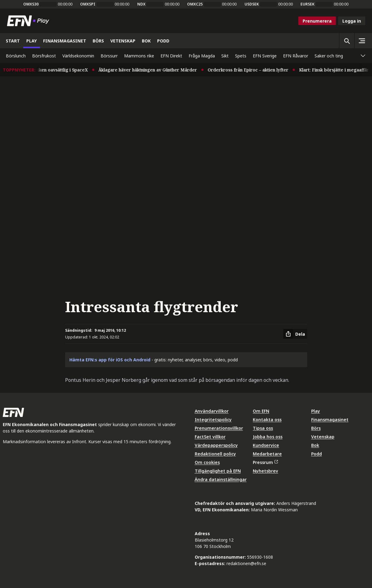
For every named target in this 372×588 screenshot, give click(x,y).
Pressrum (265, 462)
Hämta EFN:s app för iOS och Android (110, 360)
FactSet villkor (210, 437)
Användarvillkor (212, 411)
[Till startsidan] (29, 21)
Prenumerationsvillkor (219, 428)
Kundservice (266, 445)
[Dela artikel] (295, 334)
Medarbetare (267, 454)
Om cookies (207, 462)
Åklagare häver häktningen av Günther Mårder (152, 70)
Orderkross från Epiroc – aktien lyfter (252, 70)
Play (316, 411)
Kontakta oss (267, 420)
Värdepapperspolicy (216, 445)
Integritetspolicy (213, 420)
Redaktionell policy (215, 454)
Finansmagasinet (330, 420)
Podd (317, 454)
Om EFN (261, 411)
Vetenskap (323, 437)
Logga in (352, 21)
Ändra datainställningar (221, 479)
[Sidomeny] (362, 41)
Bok (315, 445)
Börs (316, 428)
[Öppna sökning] (347, 41)
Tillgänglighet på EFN (218, 471)
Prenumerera (317, 21)
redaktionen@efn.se (246, 563)
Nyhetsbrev (265, 471)
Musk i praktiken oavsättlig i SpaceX (54, 70)
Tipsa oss (263, 428)
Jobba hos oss (268, 437)
